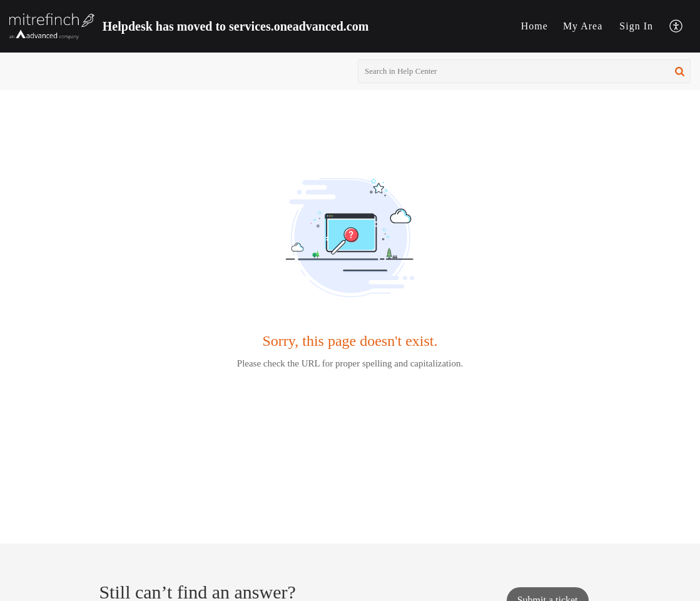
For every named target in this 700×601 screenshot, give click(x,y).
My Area (583, 26)
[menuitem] (535, 26)
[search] (524, 71)
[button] (677, 27)
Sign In (636, 26)
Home (535, 26)
